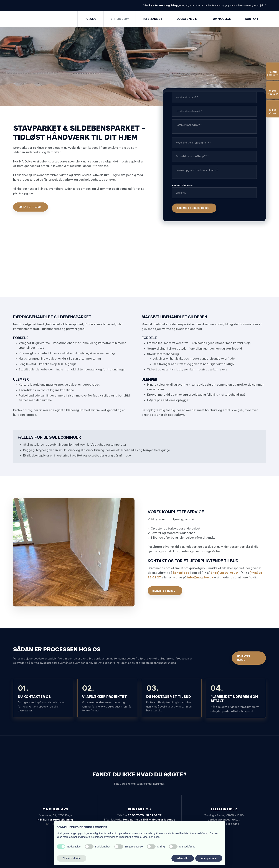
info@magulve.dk (200, 577)
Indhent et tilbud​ (29, 207)
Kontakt (252, 19)
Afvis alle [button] (183, 858)
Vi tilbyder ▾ (120, 19)
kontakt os (181, 573)
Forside (91, 19)
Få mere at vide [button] (72, 858)
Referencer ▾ (152, 19)
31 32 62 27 (154, 815)
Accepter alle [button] (209, 858)
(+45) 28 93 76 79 (224, 573)
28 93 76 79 (136, 815)
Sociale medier (187, 19)
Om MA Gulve (222, 19)
